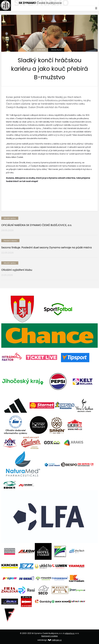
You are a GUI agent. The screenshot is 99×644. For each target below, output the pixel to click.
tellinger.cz (57, 640)
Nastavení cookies (50, 636)
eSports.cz (70, 633)
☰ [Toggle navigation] (96, 8)
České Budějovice (40, 3)
